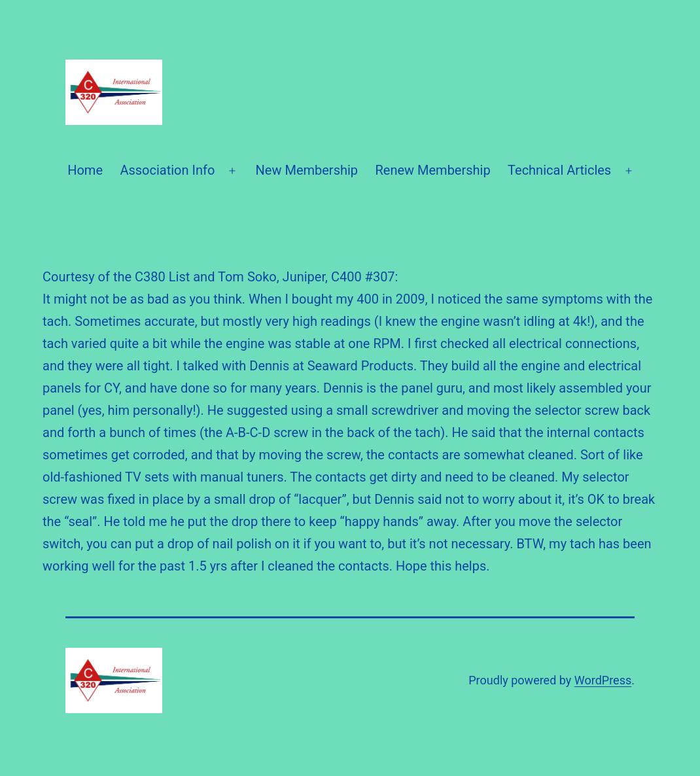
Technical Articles (559, 170)
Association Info (167, 170)
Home (85, 170)
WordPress (603, 680)
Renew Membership (432, 170)
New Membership (307, 170)
